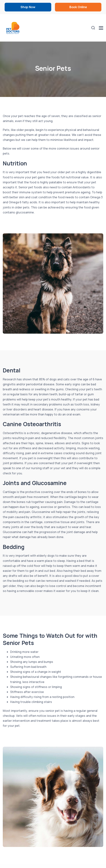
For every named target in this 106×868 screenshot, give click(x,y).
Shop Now (28, 7)
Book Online (78, 7)
